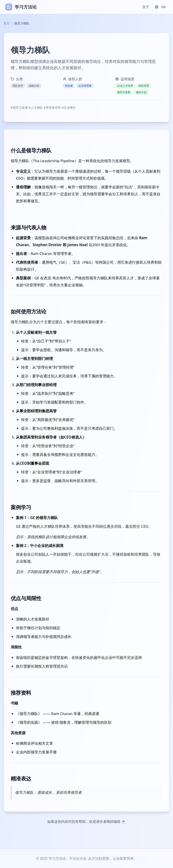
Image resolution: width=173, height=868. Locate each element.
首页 (7, 23)
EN (160, 7)
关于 (146, 7)
